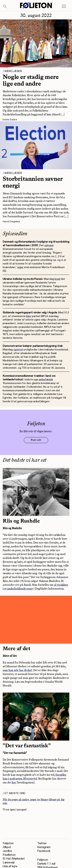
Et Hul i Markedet (14, 859)
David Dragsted (11, 222)
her (14, 782)
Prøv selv (36, 440)
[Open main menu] (64, 6)
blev (29, 316)
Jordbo (7, 851)
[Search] (5, 7)
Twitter (42, 843)
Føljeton (8, 843)
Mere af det (17, 648)
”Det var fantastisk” (27, 745)
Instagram (44, 847)
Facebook (44, 851)
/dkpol (7, 847)
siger (20, 267)
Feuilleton (9, 855)
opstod (18, 350)
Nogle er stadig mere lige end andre (31, 80)
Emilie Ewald (10, 120)
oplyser (49, 245)
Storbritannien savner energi (33, 182)
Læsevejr (9, 863)
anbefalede (46, 379)
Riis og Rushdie (21, 521)
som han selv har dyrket (17, 670)
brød (57, 279)
